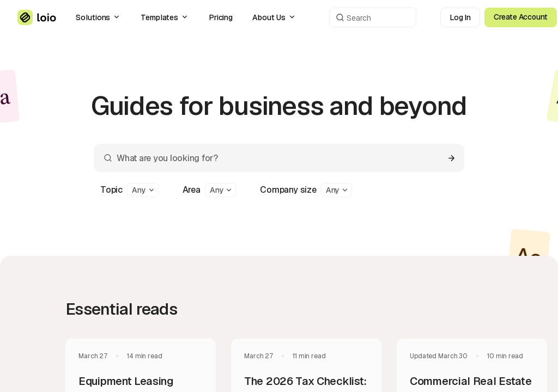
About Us (274, 17)
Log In (460, 17)
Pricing (221, 17)
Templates (165, 17)
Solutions (98, 17)
